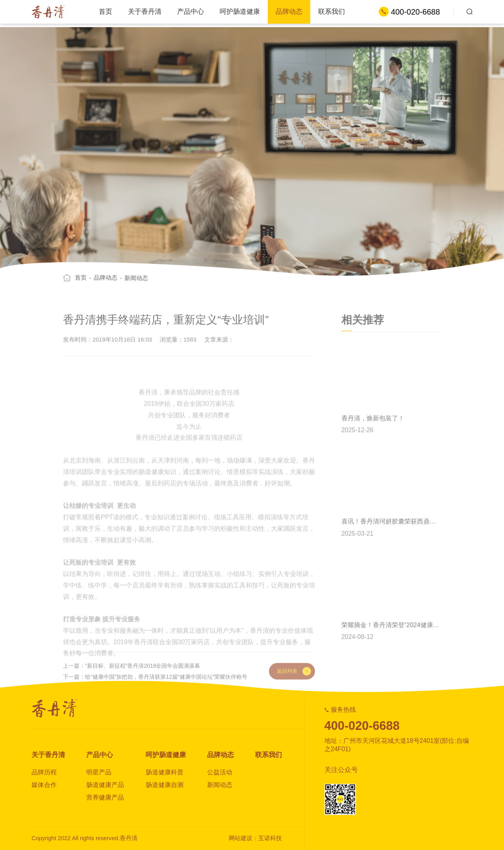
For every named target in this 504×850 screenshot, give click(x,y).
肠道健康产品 (105, 785)
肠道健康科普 (165, 772)
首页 (106, 11)
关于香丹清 (145, 11)
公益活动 (220, 772)
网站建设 (241, 838)
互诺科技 (270, 838)
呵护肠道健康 (240, 11)
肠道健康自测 (165, 785)
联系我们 (332, 11)
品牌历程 (44, 772)
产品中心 (191, 11)
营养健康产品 (105, 797)
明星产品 (99, 772)
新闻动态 (136, 287)
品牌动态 (289, 11)
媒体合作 (44, 785)
